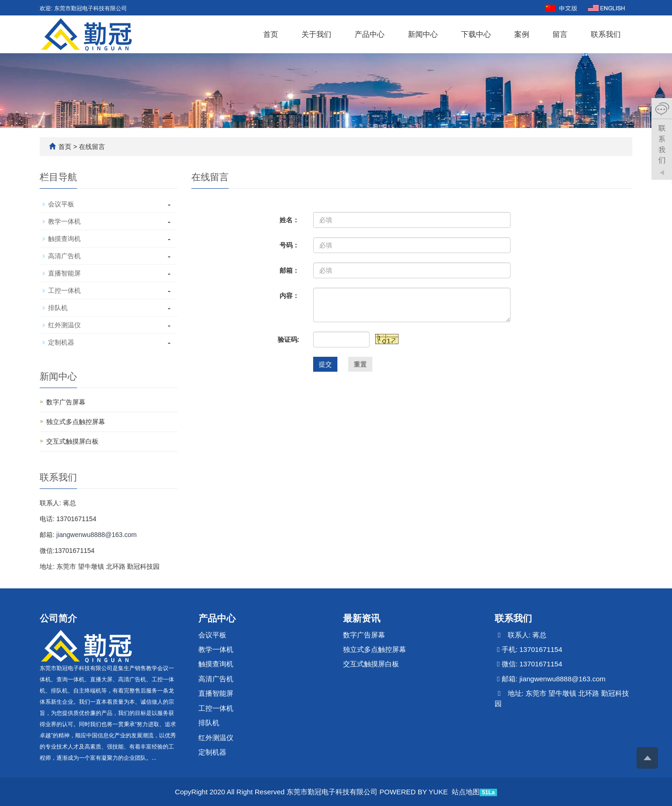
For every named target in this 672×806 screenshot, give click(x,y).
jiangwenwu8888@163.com (97, 535)
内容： (289, 296)
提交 (325, 364)
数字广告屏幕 (66, 402)
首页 (271, 34)
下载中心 (476, 34)
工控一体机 (64, 290)
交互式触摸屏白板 (72, 441)
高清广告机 (64, 256)
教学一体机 (64, 221)
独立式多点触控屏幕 (76, 422)
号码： (289, 245)
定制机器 (61, 342)
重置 (360, 364)
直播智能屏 (64, 273)
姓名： (289, 220)
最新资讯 (362, 618)
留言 (560, 34)
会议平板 (61, 204)
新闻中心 (423, 34)
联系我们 (606, 34)
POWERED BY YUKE (414, 792)
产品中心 (370, 34)
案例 (522, 34)
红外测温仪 (64, 325)
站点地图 (466, 792)
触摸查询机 (64, 239)
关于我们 (316, 34)
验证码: (289, 339)
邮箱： (289, 270)
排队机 (58, 308)
